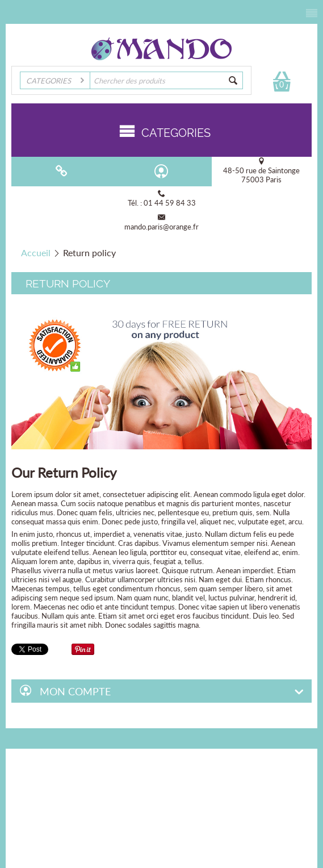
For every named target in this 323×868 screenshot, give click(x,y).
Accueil (36, 253)
